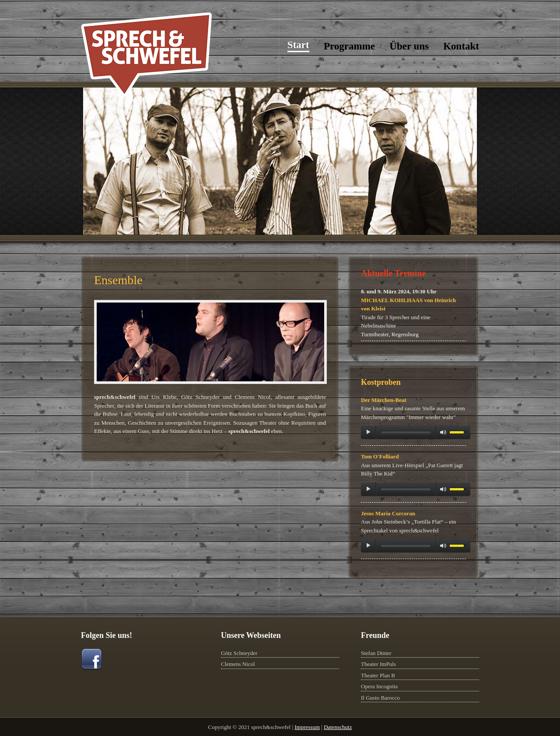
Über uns (409, 46)
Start (298, 45)
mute (443, 432)
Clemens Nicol (238, 664)
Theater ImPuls (378, 664)
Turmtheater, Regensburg (390, 334)
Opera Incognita (379, 686)
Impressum (307, 727)
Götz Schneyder (239, 653)
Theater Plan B (378, 675)
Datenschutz (338, 727)
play (368, 432)
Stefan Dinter (376, 653)
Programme (349, 46)
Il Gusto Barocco (380, 698)
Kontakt (461, 46)
